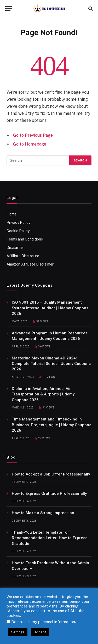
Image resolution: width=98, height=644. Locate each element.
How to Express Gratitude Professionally (49, 493)
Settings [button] (18, 632)
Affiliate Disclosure (23, 256)
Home (11, 214)
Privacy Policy (18, 222)
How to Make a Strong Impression (43, 513)
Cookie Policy (18, 231)
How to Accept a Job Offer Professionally (51, 474)
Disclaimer (15, 248)
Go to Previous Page (33, 135)
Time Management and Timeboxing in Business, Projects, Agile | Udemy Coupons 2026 (51, 425)
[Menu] (9, 8)
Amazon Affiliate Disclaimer (30, 264)
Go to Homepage (30, 144)
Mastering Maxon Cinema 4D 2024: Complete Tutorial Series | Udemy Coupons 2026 (51, 364)
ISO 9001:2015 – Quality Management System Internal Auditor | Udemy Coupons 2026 (50, 308)
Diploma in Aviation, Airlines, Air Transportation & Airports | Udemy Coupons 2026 (43, 394)
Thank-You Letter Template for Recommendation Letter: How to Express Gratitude (50, 538)
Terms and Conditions (25, 239)
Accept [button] (40, 632)
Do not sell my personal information (43, 622)
